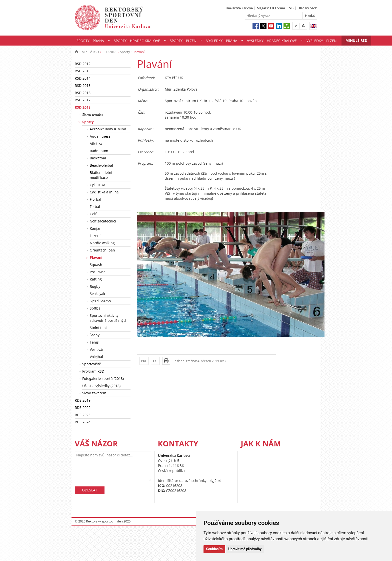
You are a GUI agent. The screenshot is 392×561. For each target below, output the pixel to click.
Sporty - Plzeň (183, 41)
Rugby (95, 286)
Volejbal (96, 357)
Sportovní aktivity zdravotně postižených (109, 318)
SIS (291, 8)
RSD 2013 (83, 71)
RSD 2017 (83, 100)
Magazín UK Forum (271, 8)
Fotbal (95, 207)
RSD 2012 (83, 64)
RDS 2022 (83, 407)
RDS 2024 (83, 422)
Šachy (95, 335)
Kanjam (96, 228)
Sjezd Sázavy (100, 301)
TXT (155, 361)
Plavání (96, 257)
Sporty (125, 52)
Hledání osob (307, 8)
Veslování (98, 349)
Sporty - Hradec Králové (137, 41)
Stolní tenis (99, 328)
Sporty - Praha (90, 41)
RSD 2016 (83, 93)
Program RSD (93, 371)
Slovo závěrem (94, 393)
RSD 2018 (109, 52)
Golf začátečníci (103, 221)
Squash (96, 265)
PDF (144, 361)
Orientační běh (102, 250)
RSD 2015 (83, 85)
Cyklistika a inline (104, 192)
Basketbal (98, 158)
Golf (93, 214)
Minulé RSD (356, 40)
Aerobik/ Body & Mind (108, 129)
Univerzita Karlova (239, 8)
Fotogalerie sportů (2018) (103, 378)
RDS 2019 (83, 400)
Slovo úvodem (94, 114)
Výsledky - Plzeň (322, 41)
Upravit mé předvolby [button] (245, 549)
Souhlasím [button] (214, 549)
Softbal (96, 308)
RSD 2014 (83, 78)
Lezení (95, 236)
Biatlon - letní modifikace (101, 175)
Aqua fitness (100, 136)
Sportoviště (92, 364)
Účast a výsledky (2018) (101, 386)
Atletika (96, 144)
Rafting (96, 279)
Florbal (95, 199)
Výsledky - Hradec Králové (272, 41)
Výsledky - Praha (222, 41)
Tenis (94, 342)
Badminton (99, 151)
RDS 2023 (83, 415)
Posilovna (98, 272)
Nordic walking (102, 243)
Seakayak (97, 294)
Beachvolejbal (101, 165)
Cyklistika (97, 185)
